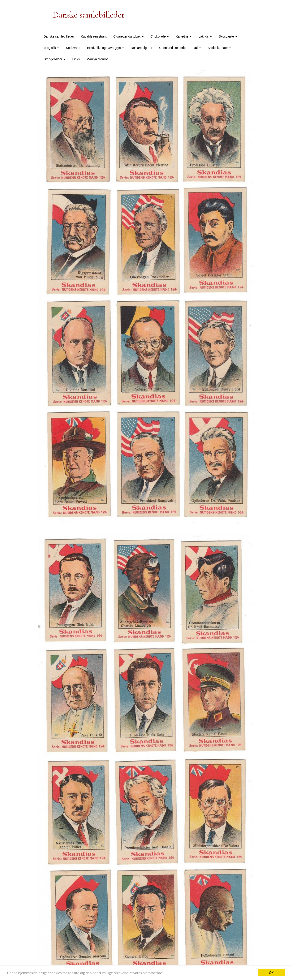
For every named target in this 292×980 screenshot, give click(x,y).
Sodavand (73, 48)
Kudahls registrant (94, 36)
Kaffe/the (184, 36)
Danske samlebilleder (59, 36)
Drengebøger (54, 59)
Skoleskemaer (219, 48)
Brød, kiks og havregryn (105, 48)
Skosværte (228, 36)
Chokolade (160, 36)
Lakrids (205, 36)
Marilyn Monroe (97, 59)
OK (271, 973)
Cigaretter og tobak (129, 36)
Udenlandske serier (173, 48)
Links (76, 59)
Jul (197, 48)
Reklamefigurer (142, 48)
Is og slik (51, 48)
